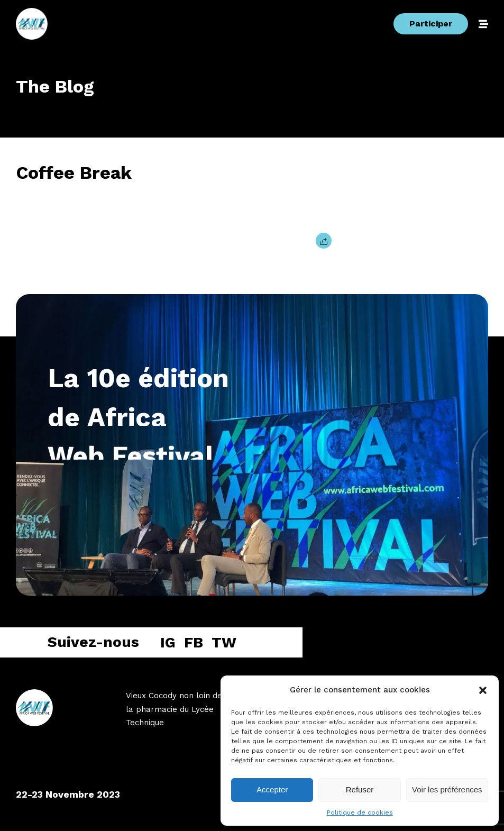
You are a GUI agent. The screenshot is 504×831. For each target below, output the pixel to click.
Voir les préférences (447, 789)
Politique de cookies (360, 812)
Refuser (360, 789)
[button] (483, 690)
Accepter (272, 789)
